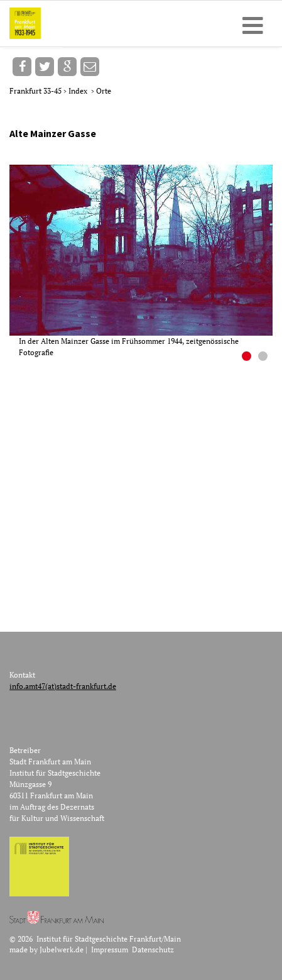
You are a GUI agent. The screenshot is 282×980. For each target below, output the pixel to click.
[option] (146, 262)
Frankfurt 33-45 (36, 91)
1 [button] (248, 358)
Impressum (110, 950)
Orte (104, 91)
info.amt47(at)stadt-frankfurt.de (63, 686)
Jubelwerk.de (62, 950)
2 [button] (264, 358)
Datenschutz (153, 950)
